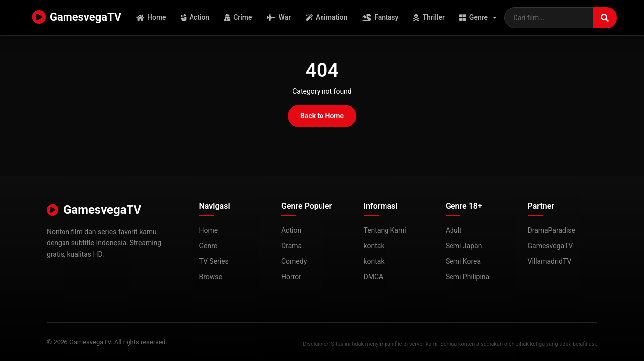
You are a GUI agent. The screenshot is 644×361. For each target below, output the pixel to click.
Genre (474, 17)
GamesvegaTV (76, 18)
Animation (327, 17)
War (279, 17)
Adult (454, 230)
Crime (238, 17)
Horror (291, 277)
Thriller (429, 17)
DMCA (374, 277)
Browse (211, 277)
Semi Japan (464, 246)
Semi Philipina (467, 277)
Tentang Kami (385, 230)
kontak (374, 246)
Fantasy (381, 17)
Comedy (294, 261)
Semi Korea (463, 261)
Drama (291, 246)
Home (151, 17)
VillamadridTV (550, 261)
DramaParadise (552, 230)
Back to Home (322, 116)
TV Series (214, 261)
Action (195, 17)
